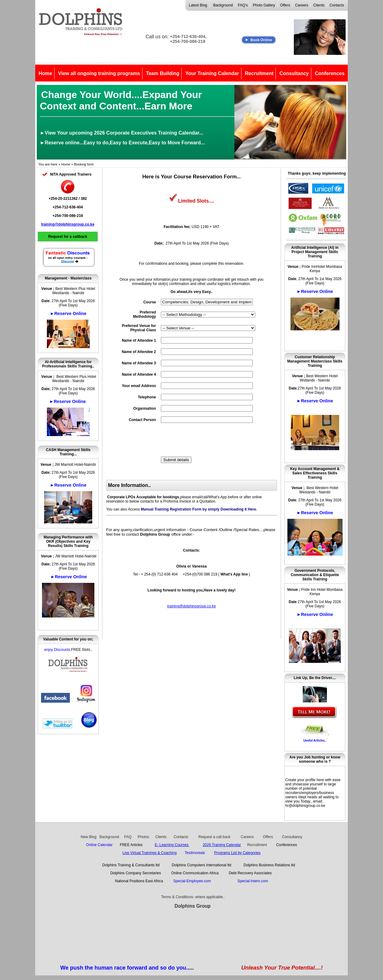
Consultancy (294, 73)
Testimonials (195, 853)
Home (45, 73)
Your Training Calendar (212, 73)
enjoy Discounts (57, 650)
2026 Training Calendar (222, 845)
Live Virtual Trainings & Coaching (150, 853)
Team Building (163, 73)
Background (223, 5)
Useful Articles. (314, 741)
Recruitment (259, 73)
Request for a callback (68, 237)
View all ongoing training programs (99, 73)
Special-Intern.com (253, 881)
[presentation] (207, 440)
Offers (285, 5)
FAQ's (243, 5)
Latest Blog (198, 5)
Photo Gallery (264, 5)
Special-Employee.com (193, 881)
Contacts (337, 5)
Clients (319, 5)
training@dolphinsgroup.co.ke (68, 224)
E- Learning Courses (172, 845)
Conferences (330, 73)
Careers (302, 5)
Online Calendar (99, 845)
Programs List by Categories (237, 853)
